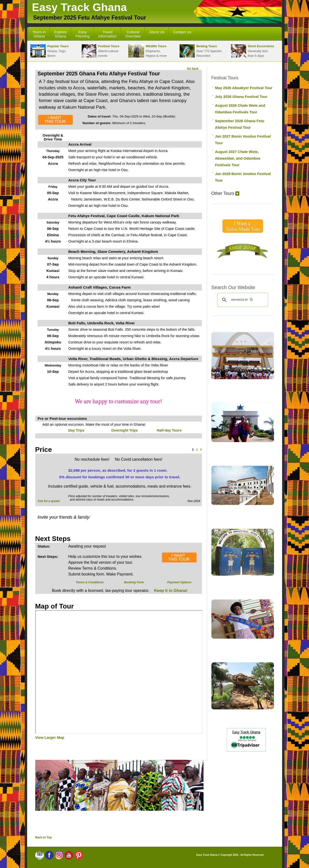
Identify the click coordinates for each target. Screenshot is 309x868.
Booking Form (134, 582)
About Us (157, 32)
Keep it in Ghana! (170, 591)
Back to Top (44, 837)
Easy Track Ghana (80, 7)
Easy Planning (83, 34)
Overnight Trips (125, 430)
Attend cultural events (100, 51)
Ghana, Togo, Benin (49, 51)
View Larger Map (50, 737)
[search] (242, 300)
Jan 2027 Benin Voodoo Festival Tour (243, 140)
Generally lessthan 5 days (252, 51)
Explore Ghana (60, 34)
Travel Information (107, 34)
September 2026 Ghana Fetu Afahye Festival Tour (240, 124)
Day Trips (76, 430)
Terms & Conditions (90, 582)
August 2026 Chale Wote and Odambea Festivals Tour (240, 109)
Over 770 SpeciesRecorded (200, 51)
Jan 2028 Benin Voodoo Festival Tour (243, 177)
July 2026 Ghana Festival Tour (241, 97)
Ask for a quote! (49, 501)
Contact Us (182, 32)
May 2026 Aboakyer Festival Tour (244, 88)
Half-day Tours (169, 430)
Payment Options (179, 582)
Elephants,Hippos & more (147, 51)
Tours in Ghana (39, 34)
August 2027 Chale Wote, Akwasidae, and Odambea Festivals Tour (238, 158)
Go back (193, 69)
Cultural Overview (133, 34)
